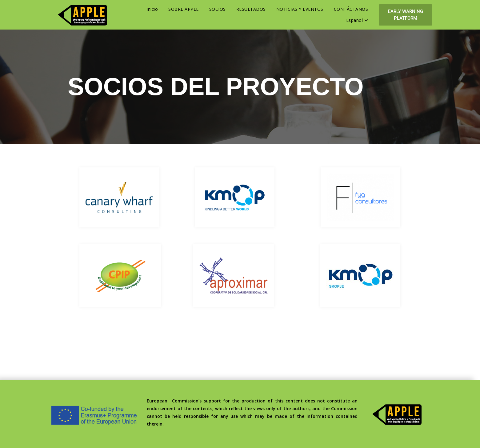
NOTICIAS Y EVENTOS (300, 9)
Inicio (152, 9)
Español (357, 20)
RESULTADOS (251, 9)
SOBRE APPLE (184, 9)
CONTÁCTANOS (351, 9)
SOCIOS (218, 9)
